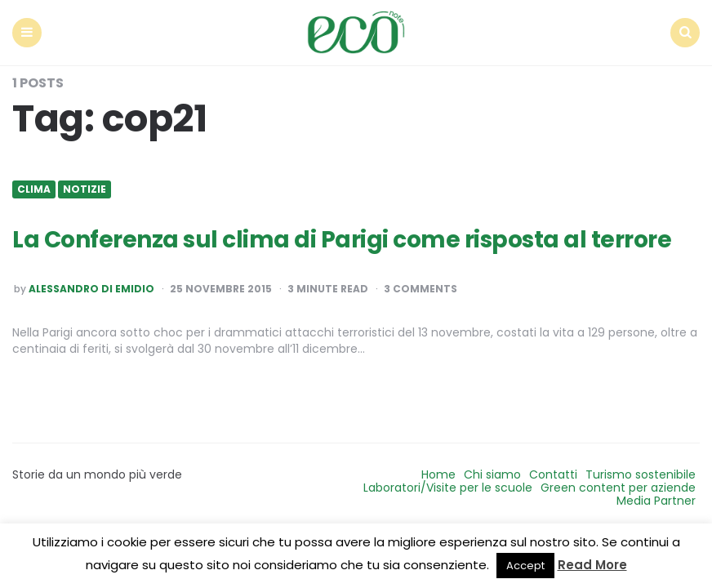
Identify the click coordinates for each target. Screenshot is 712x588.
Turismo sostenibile (641, 474)
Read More (592, 565)
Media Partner (656, 501)
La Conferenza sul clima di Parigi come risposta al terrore (342, 240)
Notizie (85, 189)
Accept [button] (525, 566)
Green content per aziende (618, 488)
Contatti (553, 474)
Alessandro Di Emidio (91, 289)
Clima (34, 189)
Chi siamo (492, 474)
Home (438, 474)
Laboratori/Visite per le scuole (448, 488)
